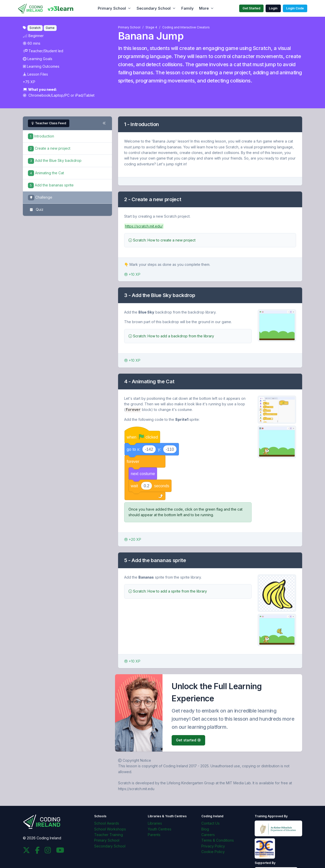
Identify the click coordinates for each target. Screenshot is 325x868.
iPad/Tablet (85, 95)
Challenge (40, 198)
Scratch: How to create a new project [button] (162, 240)
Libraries (155, 823)
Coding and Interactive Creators (186, 27)
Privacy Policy (213, 846)
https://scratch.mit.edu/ (144, 226)
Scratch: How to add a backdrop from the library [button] (171, 336)
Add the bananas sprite (51, 185)
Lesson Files (35, 74)
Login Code (295, 8)
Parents (154, 834)
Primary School (112, 8)
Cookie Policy (213, 852)
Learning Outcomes (41, 66)
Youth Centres (160, 829)
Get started (188, 740)
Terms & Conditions (218, 840)
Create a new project (49, 148)
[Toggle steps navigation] (104, 123)
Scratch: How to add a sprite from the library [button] (168, 591)
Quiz (36, 210)
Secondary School (154, 8)
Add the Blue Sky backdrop (55, 160)
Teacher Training (109, 834)
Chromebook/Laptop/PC (47, 95)
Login (273, 8)
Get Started (251, 8)
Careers (208, 834)
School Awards (107, 823)
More (204, 8)
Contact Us (210, 823)
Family (188, 8)
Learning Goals (38, 59)
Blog (205, 829)
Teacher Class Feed (49, 123)
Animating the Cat (46, 173)
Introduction (41, 136)
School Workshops (110, 829)
